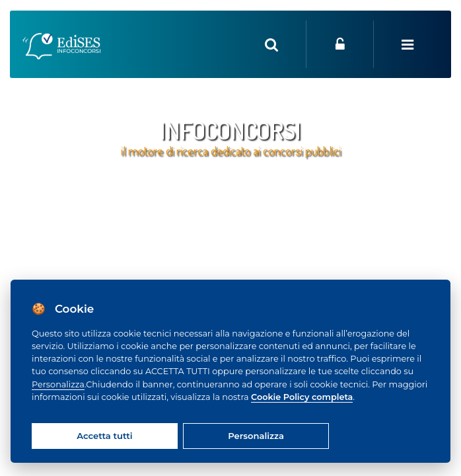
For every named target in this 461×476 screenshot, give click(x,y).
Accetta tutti (104, 436)
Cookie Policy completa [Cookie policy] (302, 397)
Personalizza (58, 384)
